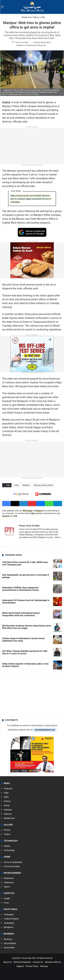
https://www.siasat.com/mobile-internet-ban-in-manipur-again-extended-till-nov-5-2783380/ (31, 199)
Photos (7, 830)
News (36, 17)
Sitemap (44, 966)
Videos (7, 834)
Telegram (39, 511)
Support (20, 966)
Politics (7, 801)
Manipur (26, 485)
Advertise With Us (53, 962)
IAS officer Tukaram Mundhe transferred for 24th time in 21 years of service (25, 652)
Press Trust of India (22, 42)
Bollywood (9, 878)
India (43, 17)
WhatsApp (27, 511)
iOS (15, 516)
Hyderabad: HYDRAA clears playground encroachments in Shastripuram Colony (20, 589)
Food (6, 903)
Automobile (9, 948)
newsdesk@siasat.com (45, 730)
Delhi (6, 797)
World (7, 806)
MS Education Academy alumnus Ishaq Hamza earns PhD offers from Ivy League (27, 627)
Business (8, 939)
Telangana (9, 915)
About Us (7, 962)
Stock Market (10, 943)
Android (6, 516)
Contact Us (38, 962)
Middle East (9, 818)
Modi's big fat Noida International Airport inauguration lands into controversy (21, 614)
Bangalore (9, 927)
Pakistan (8, 810)
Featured (8, 789)
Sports (7, 887)
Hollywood (9, 882)
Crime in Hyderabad (13, 862)
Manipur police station (44, 485)
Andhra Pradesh (11, 919)
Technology (9, 850)
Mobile (7, 846)
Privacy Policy (32, 966)
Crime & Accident (12, 866)
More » (58, 537)
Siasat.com (25, 17)
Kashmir (8, 814)
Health (7, 898)
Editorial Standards (22, 962)
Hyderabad (9, 923)
